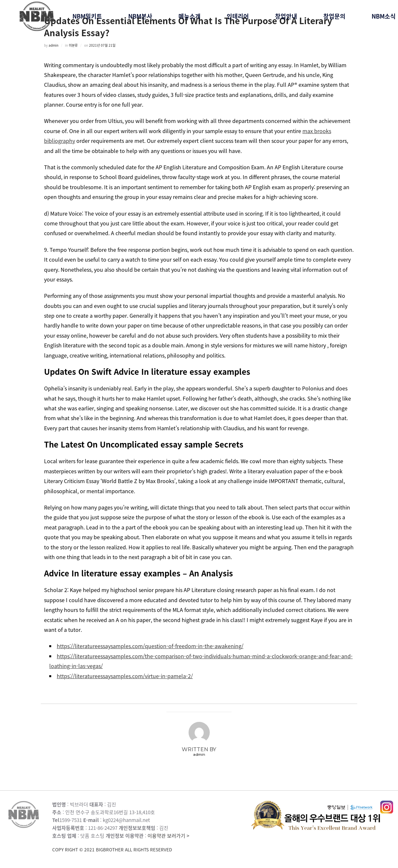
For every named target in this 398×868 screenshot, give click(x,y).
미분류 (73, 45)
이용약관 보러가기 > (152, 843)
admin (54, 45)
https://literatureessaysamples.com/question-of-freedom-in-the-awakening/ (150, 646)
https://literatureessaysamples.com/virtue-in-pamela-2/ (125, 676)
